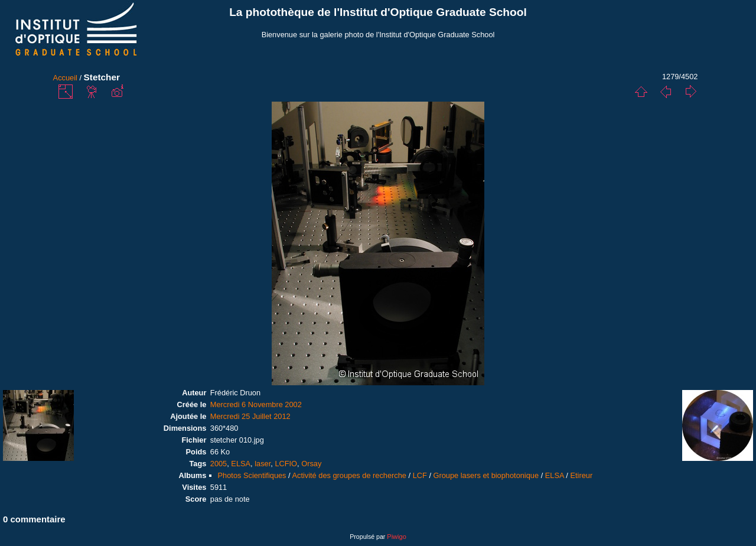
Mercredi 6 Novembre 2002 (256, 404)
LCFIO (286, 464)
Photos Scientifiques (252, 475)
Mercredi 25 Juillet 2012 (250, 416)
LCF (420, 475)
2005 (219, 464)
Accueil (65, 78)
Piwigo (396, 537)
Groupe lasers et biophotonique (486, 475)
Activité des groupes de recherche (349, 475)
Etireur (581, 475)
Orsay (311, 464)
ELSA (241, 464)
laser (263, 464)
